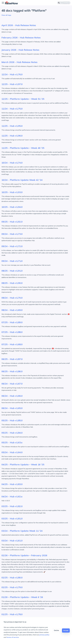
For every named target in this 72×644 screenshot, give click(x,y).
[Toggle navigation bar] (3, 3)
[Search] (64, 3)
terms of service (13, 637)
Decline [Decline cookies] (56, 630)
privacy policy (44, 635)
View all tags (6, 15)
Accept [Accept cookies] (66, 630)
